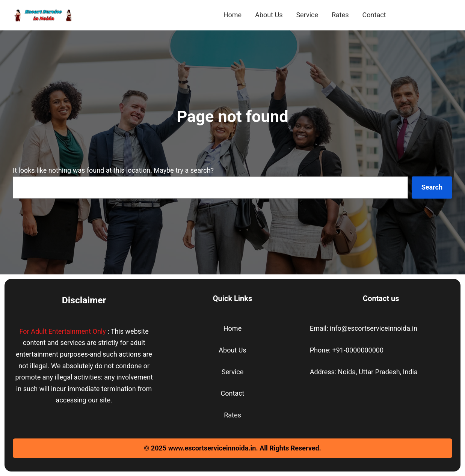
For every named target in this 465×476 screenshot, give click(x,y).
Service (233, 372)
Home (233, 328)
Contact (233, 393)
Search (432, 187)
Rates (233, 415)
